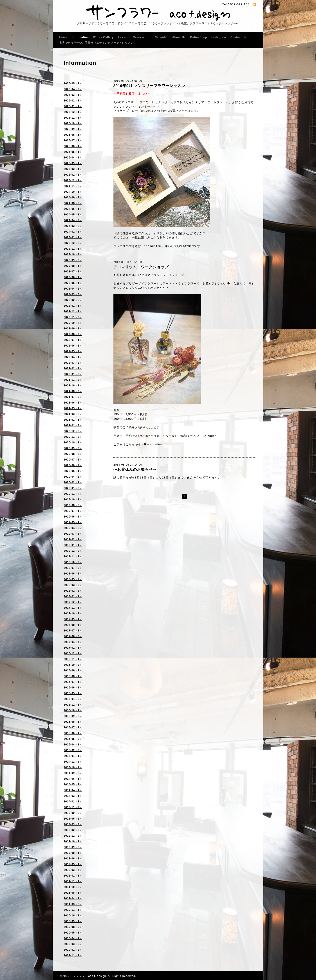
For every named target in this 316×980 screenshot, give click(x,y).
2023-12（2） (73, 243)
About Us (179, 37)
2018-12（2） (73, 551)
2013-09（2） (73, 813)
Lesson (123, 37)
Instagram (219, 37)
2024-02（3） (73, 232)
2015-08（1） (73, 722)
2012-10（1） (73, 841)
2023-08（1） (73, 266)
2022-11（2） (73, 317)
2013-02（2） (73, 830)
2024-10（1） (73, 192)
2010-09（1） (73, 921)
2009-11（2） (73, 955)
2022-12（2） (73, 311)
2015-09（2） (73, 716)
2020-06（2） (73, 465)
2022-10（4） (73, 323)
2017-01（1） (73, 648)
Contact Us (238, 37)
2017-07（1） (73, 631)
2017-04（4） (73, 642)
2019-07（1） (73, 511)
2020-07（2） (73, 460)
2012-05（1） (73, 864)
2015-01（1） (73, 756)
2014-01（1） (73, 802)
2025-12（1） (73, 112)
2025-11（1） (73, 118)
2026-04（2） (73, 89)
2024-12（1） (73, 180)
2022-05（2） (73, 351)
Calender (161, 37)
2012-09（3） (73, 847)
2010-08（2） (73, 927)
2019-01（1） (73, 545)
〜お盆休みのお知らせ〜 (135, 470)
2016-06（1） (73, 688)
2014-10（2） (73, 767)
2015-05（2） (73, 739)
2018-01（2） (73, 596)
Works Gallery (103, 37)
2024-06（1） (73, 209)
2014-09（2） (73, 773)
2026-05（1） (73, 84)
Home (63, 37)
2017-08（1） (73, 625)
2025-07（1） (73, 141)
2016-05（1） (73, 693)
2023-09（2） (73, 260)
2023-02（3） (73, 300)
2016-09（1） (73, 671)
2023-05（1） (73, 283)
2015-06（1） (73, 733)
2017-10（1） (73, 614)
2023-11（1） (73, 249)
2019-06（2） (73, 517)
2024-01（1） (73, 237)
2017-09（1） (73, 619)
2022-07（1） (73, 340)
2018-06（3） (73, 574)
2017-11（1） (73, 608)
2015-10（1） (73, 710)
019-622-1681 (241, 4)
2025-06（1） (73, 146)
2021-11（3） (73, 380)
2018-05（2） (73, 579)
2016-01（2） (73, 699)
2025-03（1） (73, 163)
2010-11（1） (73, 910)
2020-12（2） (73, 431)
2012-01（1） (73, 876)
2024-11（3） (73, 186)
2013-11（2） (73, 807)
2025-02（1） (73, 169)
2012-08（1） (73, 853)
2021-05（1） (73, 408)
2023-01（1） (73, 306)
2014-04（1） (73, 790)
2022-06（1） (73, 346)
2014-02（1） (73, 796)
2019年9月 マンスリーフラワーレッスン (149, 86)
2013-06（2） (73, 819)
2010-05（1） (73, 933)
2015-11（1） (73, 705)
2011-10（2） (73, 887)
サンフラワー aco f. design (88, 976)
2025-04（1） (73, 158)
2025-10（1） (73, 123)
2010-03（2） (73, 944)
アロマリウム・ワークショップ (141, 267)
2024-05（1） (73, 215)
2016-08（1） (73, 676)
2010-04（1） (73, 938)
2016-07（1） (73, 682)
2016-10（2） (73, 665)
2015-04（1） (73, 745)
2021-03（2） (73, 414)
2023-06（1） (73, 277)
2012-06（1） (73, 859)
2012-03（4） (73, 870)
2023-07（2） (73, 272)
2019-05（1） (73, 522)
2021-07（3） (73, 397)
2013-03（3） (73, 824)
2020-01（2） (73, 488)
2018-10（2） (73, 562)
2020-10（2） (73, 443)
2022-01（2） (73, 374)
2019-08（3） (73, 505)
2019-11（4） (73, 494)
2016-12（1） (73, 653)
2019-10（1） (73, 500)
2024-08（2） (73, 203)
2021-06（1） (73, 403)
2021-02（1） (73, 420)
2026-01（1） (73, 106)
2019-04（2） (73, 528)
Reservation (142, 37)
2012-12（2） (73, 836)
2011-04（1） (73, 898)
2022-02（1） (73, 368)
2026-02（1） (73, 101)
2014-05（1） (73, 784)
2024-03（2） (73, 226)
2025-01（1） (73, 175)
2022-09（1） (73, 329)
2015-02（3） (73, 750)
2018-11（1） (73, 557)
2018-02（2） (73, 591)
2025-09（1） (73, 129)
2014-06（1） (73, 779)
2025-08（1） (73, 135)
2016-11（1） (73, 659)
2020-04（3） (73, 477)
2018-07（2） (73, 568)
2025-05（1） (73, 152)
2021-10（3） (73, 386)
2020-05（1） (73, 471)
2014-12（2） (73, 762)
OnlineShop (198, 37)
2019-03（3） (73, 534)
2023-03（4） (73, 294)
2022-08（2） (73, 334)
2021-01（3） (73, 425)
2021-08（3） (73, 391)
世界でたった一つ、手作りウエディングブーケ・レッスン (96, 43)
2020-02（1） (73, 482)
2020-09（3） (73, 448)
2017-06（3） (73, 636)
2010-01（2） (73, 950)
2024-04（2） (73, 220)
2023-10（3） (73, 254)
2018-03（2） (73, 585)
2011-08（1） (73, 893)
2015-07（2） (73, 727)
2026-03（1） (73, 95)
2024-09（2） (73, 197)
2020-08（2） (73, 454)
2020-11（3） (73, 437)
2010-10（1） (73, 916)
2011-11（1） (73, 881)
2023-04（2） (73, 289)
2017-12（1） (73, 602)
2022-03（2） (73, 363)
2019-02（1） (73, 539)
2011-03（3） (73, 904)
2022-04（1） (73, 357)
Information (80, 37)
